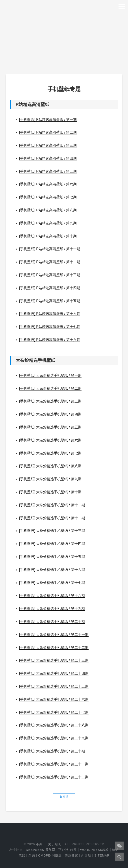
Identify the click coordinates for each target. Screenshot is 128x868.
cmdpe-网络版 (50, 855)
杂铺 (32, 855)
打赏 (64, 797)
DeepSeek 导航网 (40, 850)
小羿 (39, 844)
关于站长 (55, 844)
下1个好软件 (68, 850)
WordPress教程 (94, 850)
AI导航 (86, 855)
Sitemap (102, 855)
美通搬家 (71, 855)
